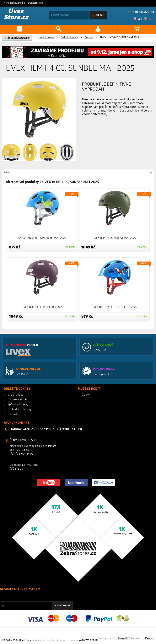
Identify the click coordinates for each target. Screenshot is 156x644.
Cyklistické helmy (69, 37)
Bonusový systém (18, 400)
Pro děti (89, 37)
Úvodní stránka (46, 37)
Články (86, 395)
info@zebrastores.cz (127, 107)
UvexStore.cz (35, 3)
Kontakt (12, 414)
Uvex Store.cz (16, 15)
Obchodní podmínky (19, 409)
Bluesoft (123, 639)
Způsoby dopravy (18, 405)
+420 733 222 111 (142, 12)
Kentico (150, 639)
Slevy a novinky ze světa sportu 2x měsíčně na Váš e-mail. (33, 597)
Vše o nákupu (16, 395)
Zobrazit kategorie (19, 38)
